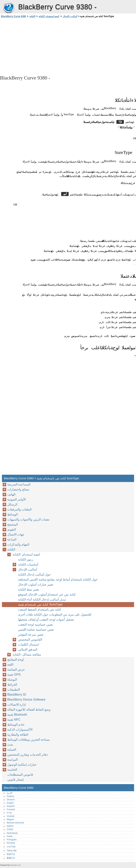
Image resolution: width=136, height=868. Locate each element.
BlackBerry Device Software (26, 700)
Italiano (10, 826)
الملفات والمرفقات (19, 509)
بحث (10, 745)
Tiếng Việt (12, 850)
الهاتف (11, 494)
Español (11, 806)
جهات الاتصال (16, 534)
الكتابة (32, 16)
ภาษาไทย (11, 847)
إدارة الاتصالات (16, 705)
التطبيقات (14, 690)
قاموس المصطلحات (20, 775)
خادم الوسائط (16, 725)
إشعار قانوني (15, 780)
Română (11, 843)
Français (11, 809)
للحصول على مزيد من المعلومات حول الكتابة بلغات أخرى (55, 614)
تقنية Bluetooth (17, 715)
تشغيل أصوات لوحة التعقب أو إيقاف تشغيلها (46, 619)
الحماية (12, 750)
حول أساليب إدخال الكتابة (34, 574)
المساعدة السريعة (19, 484)
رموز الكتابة (26, 559)
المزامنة (12, 760)
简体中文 (11, 854)
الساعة (12, 539)
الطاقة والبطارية (18, 735)
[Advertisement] (34, 46)
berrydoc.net (15, 865)
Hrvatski (11, 816)
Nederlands (12, 833)
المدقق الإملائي (28, 650)
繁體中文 (11, 858)
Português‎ (12, 840)
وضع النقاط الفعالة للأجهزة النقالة (29, 710)
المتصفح (13, 524)
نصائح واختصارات (18, 489)
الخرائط (12, 685)
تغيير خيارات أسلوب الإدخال (36, 584)
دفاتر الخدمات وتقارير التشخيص (28, 755)
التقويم (12, 529)
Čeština (10, 796)
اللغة (10, 665)
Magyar (10, 819)
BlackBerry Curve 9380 (9, 8)
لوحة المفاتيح (16, 660)
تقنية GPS (14, 675)
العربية (10, 793)
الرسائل (12, 504)
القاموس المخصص (30, 640)
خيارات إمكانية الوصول (22, 765)
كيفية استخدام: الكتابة (49, 16)
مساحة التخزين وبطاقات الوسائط (29, 740)
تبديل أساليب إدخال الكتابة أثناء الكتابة (42, 599)
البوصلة (12, 680)
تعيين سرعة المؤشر (31, 635)
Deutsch (11, 799)
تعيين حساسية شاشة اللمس (36, 629)
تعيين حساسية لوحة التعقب (35, 624)
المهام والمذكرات (18, 544)
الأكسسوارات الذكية (20, 730)
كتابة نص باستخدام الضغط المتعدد (40, 609)
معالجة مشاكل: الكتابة (27, 655)
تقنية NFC (14, 720)
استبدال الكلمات (28, 645)
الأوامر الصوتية (17, 499)
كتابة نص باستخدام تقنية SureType (40, 604)
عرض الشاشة (16, 670)
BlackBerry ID (17, 695)
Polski (10, 836)
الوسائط (12, 514)
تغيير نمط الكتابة (29, 589)
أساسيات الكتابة (28, 564)
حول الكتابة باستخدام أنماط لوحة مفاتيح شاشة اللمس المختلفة (58, 579)
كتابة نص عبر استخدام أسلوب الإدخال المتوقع (47, 594)
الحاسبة (12, 770)
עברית (9, 813)
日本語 (10, 829)
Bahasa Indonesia (15, 823)
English (10, 803)
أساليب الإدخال (70, 16)
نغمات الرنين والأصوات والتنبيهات (28, 519)
